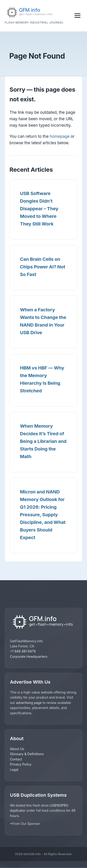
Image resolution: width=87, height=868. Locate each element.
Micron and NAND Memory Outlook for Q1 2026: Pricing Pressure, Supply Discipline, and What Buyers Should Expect (43, 515)
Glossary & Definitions (27, 754)
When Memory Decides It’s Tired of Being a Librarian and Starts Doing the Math (43, 441)
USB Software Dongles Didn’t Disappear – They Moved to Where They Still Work (39, 209)
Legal (14, 770)
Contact (16, 759)
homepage (60, 136)
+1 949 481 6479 (23, 651)
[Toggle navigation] (77, 16)
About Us (17, 749)
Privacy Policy (21, 764)
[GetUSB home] (43, 622)
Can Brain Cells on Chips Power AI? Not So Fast (43, 267)
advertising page (29, 703)
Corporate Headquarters (29, 656)
